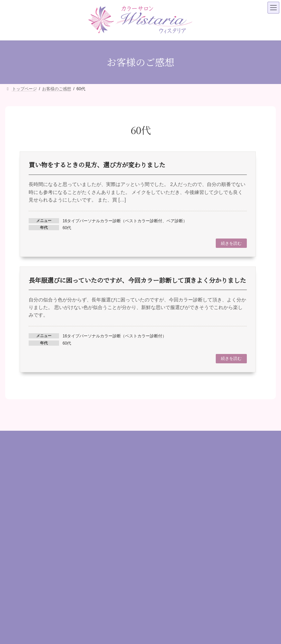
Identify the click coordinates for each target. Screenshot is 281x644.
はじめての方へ (163, 474)
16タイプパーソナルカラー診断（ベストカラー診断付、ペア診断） (125, 221)
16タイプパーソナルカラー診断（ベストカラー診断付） (114, 336)
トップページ (161, 463)
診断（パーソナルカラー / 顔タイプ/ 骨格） (51, 554)
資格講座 (16, 607)
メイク (14, 565)
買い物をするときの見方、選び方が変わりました (97, 165)
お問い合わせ (161, 526)
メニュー (157, 495)
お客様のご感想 (163, 505)
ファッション (21, 576)
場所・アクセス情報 (168, 516)
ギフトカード (21, 597)
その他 (14, 618)
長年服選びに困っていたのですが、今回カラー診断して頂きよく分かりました (137, 280)
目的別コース (21, 586)
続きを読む (231, 243)
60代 (67, 228)
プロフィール (161, 484)
